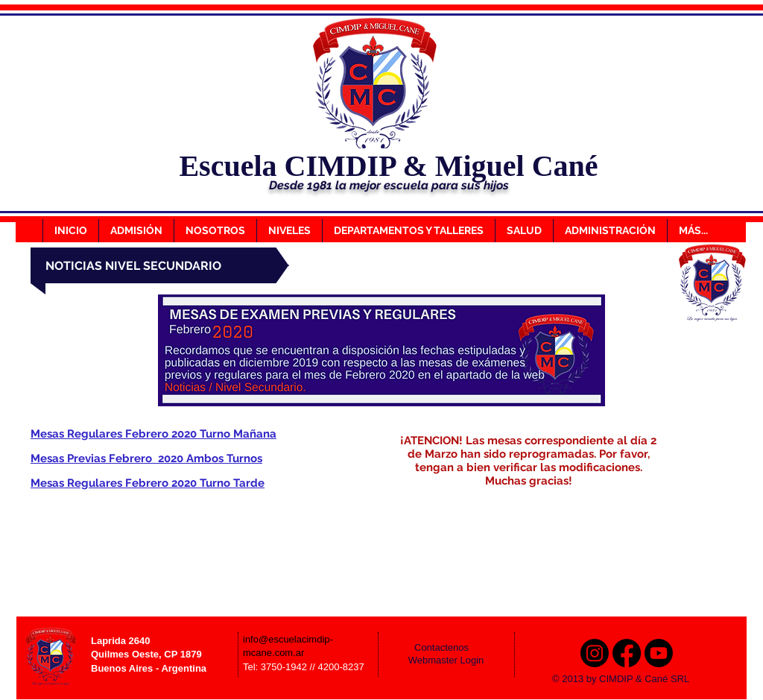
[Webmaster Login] (446, 660)
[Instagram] (595, 653)
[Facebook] (627, 653)
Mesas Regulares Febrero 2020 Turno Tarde (148, 483)
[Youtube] (659, 653)
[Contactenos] (452, 648)
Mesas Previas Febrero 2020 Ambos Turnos (146, 458)
